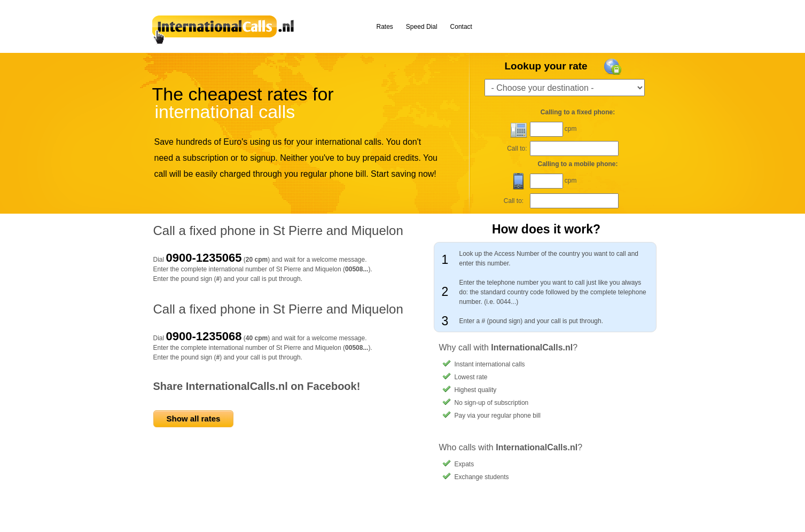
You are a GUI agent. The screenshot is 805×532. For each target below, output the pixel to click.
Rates (385, 27)
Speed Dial (422, 27)
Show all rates (194, 418)
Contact (461, 27)
